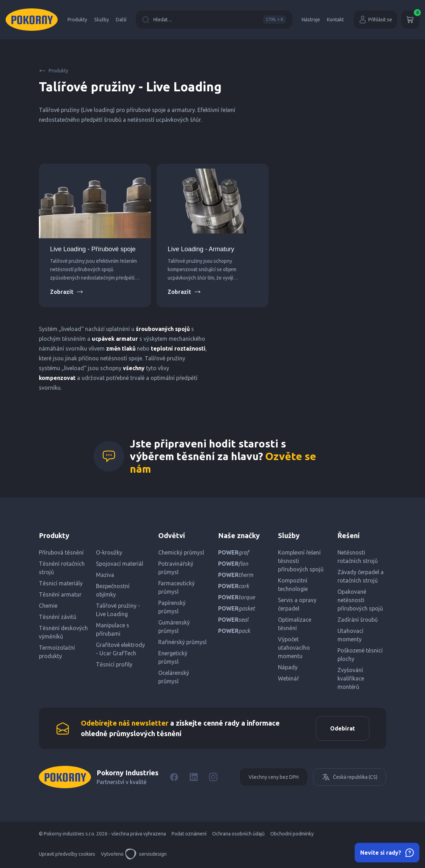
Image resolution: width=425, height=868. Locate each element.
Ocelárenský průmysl (174, 677)
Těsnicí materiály (61, 583)
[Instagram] (213, 777)
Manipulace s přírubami (113, 629)
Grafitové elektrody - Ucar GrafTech (120, 649)
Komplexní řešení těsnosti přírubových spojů (301, 561)
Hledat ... (214, 20)
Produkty (77, 20)
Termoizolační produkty (57, 652)
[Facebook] (174, 777)
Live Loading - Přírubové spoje (93, 249)
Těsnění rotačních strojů (62, 568)
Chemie (48, 606)
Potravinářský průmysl (176, 568)
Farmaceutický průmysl (176, 587)
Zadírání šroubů (358, 620)
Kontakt (335, 20)
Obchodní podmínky (292, 834)
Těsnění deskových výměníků (63, 632)
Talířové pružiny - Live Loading (118, 610)
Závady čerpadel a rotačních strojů (361, 576)
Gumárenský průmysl (174, 627)
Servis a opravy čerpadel (297, 604)
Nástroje (311, 20)
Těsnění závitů (58, 617)
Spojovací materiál (120, 564)
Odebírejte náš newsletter (125, 723)
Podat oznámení (189, 834)
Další (121, 20)
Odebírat (343, 728)
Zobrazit (67, 292)
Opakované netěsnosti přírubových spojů (360, 600)
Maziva (105, 575)
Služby (102, 20)
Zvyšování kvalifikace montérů (351, 678)
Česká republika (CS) (350, 777)
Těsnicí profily (114, 664)
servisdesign (146, 854)
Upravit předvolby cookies (67, 854)
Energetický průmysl (173, 657)
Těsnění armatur (60, 594)
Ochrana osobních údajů (238, 834)
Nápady (288, 667)
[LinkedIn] (194, 777)
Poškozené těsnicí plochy (360, 655)
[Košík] (410, 20)
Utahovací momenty (350, 635)
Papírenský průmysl (172, 607)
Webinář (288, 678)
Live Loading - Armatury (201, 249)
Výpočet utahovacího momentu (294, 648)
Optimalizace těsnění (295, 624)
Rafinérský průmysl (182, 642)
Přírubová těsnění (61, 552)
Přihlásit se (375, 20)
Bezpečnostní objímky (113, 590)
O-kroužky (109, 552)
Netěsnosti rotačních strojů (358, 557)
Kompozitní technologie (293, 585)
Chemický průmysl (181, 552)
